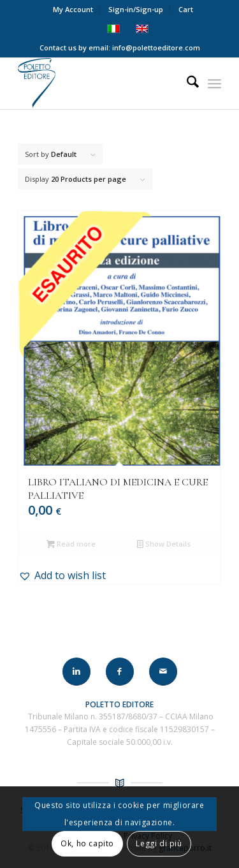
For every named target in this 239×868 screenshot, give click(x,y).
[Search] (186, 84)
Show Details (164, 545)
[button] (119, 575)
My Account (73, 9)
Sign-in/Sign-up (136, 9)
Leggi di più (159, 843)
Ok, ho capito (87, 843)
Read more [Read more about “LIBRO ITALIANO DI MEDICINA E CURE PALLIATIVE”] (71, 545)
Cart (186, 9)
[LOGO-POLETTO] (99, 84)
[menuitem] (73, 10)
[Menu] (214, 84)
